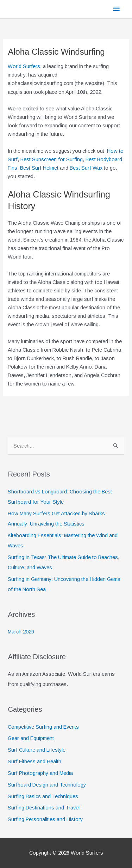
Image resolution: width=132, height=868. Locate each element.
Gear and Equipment (31, 738)
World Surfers (24, 66)
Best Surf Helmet (39, 168)
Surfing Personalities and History (45, 819)
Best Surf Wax (86, 168)
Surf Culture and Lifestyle (37, 750)
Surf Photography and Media (40, 773)
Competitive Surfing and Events (43, 727)
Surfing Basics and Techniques (43, 796)
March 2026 (21, 632)
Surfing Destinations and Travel (44, 808)
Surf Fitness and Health (34, 761)
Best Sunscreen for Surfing (52, 159)
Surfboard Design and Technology (47, 785)
